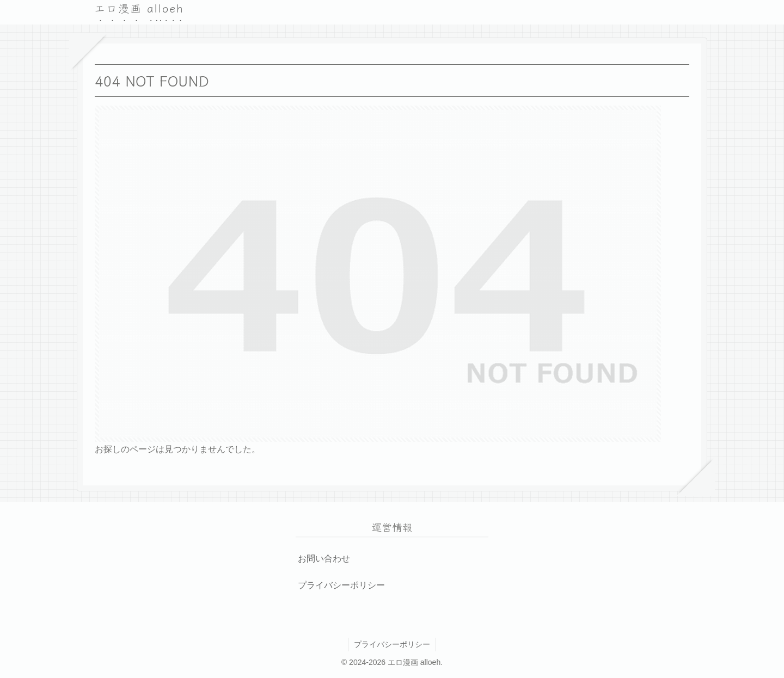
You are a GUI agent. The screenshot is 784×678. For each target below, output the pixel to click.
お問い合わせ (324, 559)
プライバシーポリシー (341, 585)
